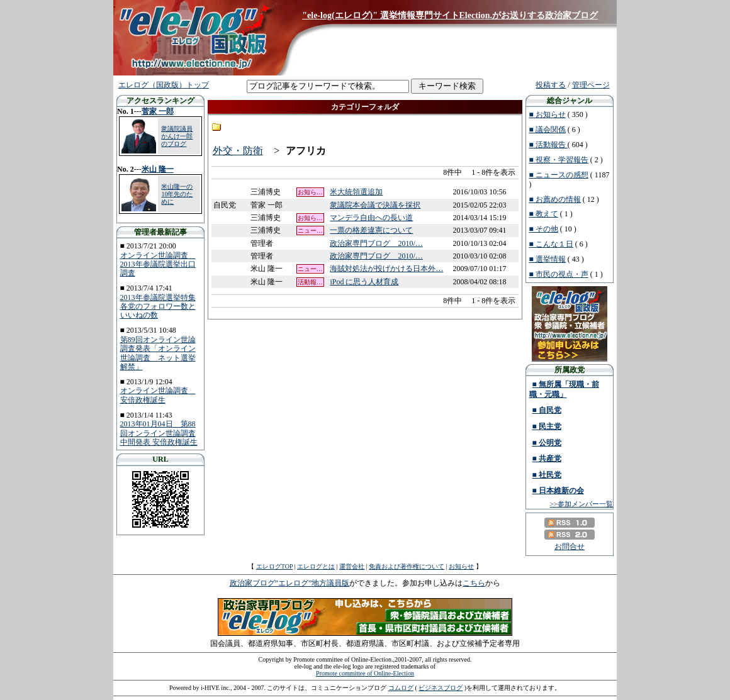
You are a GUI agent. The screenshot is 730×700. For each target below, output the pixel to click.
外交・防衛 (238, 151)
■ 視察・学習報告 (559, 160)
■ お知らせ (547, 114)
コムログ (401, 688)
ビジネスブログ (441, 688)
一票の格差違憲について (371, 230)
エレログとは (316, 566)
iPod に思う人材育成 (364, 282)
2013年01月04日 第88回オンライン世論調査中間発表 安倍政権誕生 (159, 433)
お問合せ (570, 547)
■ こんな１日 (551, 244)
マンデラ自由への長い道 (371, 218)
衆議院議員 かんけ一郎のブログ (177, 136)
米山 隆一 (158, 169)
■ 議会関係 (547, 130)
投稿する (551, 85)
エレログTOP (274, 566)
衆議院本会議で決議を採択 (375, 205)
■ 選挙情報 (547, 259)
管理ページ (591, 85)
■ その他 (544, 229)
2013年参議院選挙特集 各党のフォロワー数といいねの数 (158, 307)
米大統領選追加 (356, 192)
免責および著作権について (407, 566)
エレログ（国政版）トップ (164, 85)
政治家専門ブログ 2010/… (376, 243)
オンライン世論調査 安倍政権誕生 (158, 395)
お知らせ (461, 566)
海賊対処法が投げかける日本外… (386, 269)
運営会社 (352, 566)
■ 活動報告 (548, 145)
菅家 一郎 (158, 111)
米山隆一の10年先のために (177, 194)
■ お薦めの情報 (555, 199)
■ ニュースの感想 (559, 175)
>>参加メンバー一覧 (581, 504)
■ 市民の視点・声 (559, 274)
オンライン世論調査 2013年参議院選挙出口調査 (158, 264)
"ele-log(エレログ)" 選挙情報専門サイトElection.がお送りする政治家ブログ (450, 15)
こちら (474, 583)
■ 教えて (544, 214)
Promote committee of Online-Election (365, 673)
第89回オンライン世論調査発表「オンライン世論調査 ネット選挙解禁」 (158, 353)
